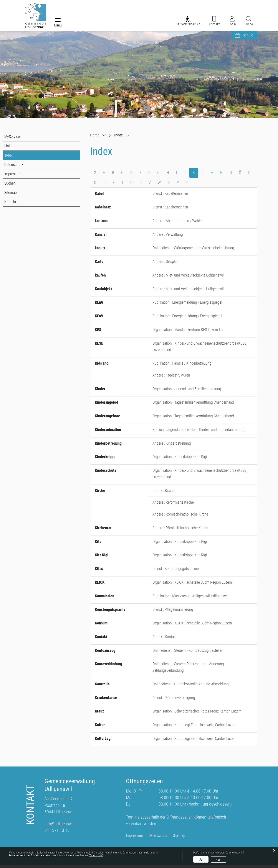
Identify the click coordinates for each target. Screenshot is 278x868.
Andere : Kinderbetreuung (172, 445)
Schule (248, 36)
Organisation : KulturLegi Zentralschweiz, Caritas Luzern (194, 728)
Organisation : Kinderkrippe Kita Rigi (180, 458)
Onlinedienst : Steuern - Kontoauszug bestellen (188, 653)
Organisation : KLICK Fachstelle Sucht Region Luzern (192, 584)
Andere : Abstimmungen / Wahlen (178, 221)
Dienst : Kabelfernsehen (170, 194)
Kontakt (10, 202)
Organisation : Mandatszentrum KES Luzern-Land (189, 331)
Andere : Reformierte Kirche (173, 504)
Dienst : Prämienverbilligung (174, 700)
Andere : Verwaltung (168, 235)
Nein (218, 859)
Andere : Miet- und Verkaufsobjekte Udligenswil (188, 276)
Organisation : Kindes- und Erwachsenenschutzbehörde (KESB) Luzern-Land (200, 348)
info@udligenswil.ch (62, 827)
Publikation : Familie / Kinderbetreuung (182, 364)
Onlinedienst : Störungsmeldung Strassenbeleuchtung (193, 249)
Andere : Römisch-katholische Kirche (180, 516)
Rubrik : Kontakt (165, 639)
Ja (201, 859)
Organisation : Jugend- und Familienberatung (187, 390)
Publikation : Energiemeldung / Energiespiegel (187, 303)
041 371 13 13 (57, 833)
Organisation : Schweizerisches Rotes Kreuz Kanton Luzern (197, 714)
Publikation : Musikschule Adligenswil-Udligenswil (190, 598)
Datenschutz (14, 165)
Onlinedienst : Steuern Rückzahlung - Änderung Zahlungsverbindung (188, 670)
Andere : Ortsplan (165, 262)
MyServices (13, 137)
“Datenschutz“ (96, 855)
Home (95, 135)
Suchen (10, 184)
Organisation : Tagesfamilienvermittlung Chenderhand (193, 404)
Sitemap (11, 193)
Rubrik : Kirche (163, 492)
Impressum (13, 174)
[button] (122, 136)
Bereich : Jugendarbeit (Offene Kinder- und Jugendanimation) (199, 431)
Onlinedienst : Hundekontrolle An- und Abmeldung (191, 687)
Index (18, 156)
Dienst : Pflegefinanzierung (173, 612)
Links (8, 146)
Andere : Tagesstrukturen (171, 376)
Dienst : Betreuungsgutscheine (176, 571)
